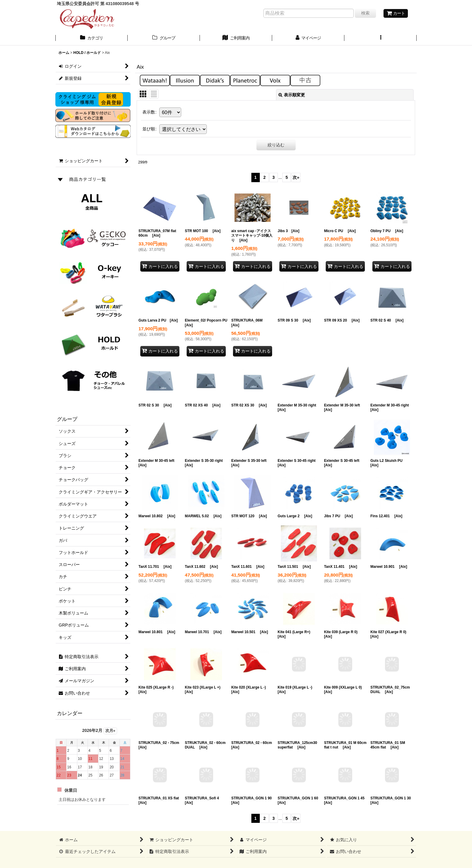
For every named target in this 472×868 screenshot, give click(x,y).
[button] (380, 39)
